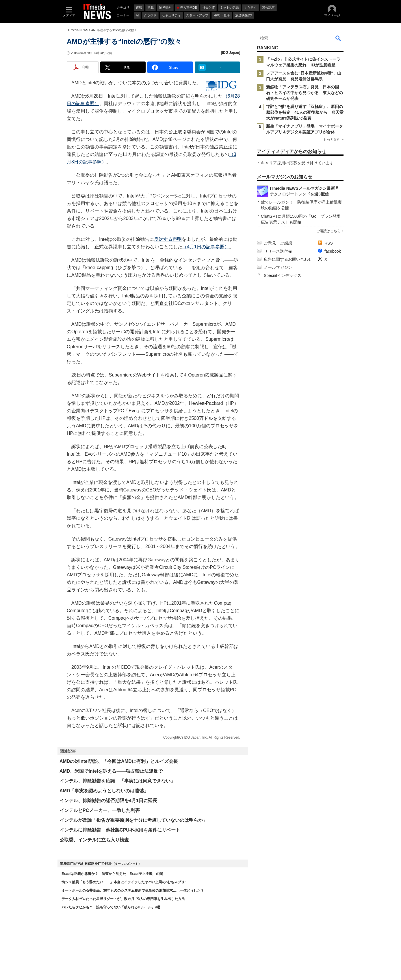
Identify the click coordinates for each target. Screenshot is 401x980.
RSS (329, 243)
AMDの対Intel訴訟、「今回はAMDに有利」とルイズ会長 (119, 761)
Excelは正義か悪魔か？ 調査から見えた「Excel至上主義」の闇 (112, 874)
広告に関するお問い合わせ (288, 259)
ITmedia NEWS (78, 30)
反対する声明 (168, 239)
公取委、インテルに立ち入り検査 (94, 840)
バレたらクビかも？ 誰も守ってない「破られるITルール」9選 (111, 907)
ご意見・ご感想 (278, 243)
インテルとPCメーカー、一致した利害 (100, 810)
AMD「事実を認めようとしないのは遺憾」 (104, 791)
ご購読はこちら (328, 231)
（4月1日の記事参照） (206, 247)
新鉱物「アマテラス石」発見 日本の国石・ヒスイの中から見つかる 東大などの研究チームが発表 (305, 93)
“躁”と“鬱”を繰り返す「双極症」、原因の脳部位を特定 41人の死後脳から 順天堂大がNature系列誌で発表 (305, 112)
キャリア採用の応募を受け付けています (297, 163)
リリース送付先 (278, 251)
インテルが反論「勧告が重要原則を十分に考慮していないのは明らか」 (133, 820)
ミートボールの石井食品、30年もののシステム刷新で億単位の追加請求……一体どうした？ (133, 890)
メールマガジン (278, 267)
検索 (339, 38)
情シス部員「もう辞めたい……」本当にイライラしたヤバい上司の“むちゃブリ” (124, 882)
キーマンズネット (127, 864)
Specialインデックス (283, 275)
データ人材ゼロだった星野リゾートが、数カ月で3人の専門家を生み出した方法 (123, 899)
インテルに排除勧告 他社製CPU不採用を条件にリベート (120, 830)
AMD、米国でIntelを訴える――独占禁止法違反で (111, 771)
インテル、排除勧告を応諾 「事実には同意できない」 (117, 781)
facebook (333, 251)
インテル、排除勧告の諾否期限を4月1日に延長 (108, 801)
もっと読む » (333, 139)
